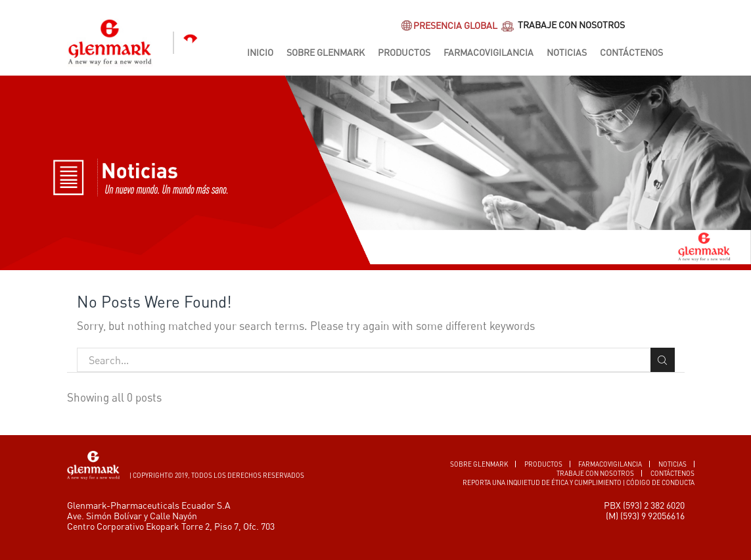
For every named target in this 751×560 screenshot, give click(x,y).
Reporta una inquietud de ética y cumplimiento (542, 482)
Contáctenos (631, 52)
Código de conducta (660, 482)
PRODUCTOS (543, 464)
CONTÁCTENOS (672, 473)
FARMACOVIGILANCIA (610, 464)
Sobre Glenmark (326, 52)
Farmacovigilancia (489, 52)
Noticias (567, 52)
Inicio (260, 52)
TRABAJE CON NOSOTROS (562, 26)
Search (663, 360)
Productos (404, 52)
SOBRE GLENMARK (479, 464)
